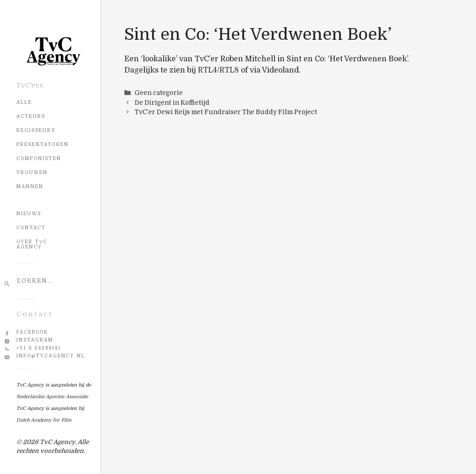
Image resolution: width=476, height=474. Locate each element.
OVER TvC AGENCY (32, 244)
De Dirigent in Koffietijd (172, 103)
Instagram (35, 340)
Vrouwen (32, 172)
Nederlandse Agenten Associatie (52, 397)
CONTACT (31, 228)
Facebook (32, 332)
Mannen (30, 186)
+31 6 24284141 (39, 348)
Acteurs (31, 116)
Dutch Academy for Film (44, 420)
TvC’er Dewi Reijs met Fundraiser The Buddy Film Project (226, 112)
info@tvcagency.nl (51, 356)
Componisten (39, 158)
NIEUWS (29, 214)
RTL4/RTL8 (218, 70)
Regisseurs (36, 130)
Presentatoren (43, 144)
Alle (24, 102)
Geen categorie (159, 93)
